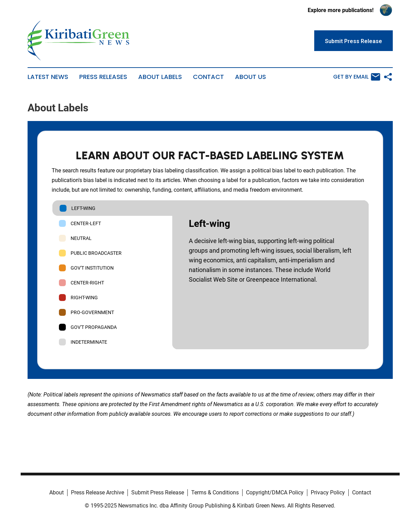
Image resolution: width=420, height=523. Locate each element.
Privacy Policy (328, 492)
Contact (208, 77)
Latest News (48, 77)
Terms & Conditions (215, 492)
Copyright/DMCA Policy (275, 492)
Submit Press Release (158, 492)
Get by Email (357, 77)
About (57, 492)
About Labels (160, 77)
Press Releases (103, 77)
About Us (250, 77)
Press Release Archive (98, 492)
